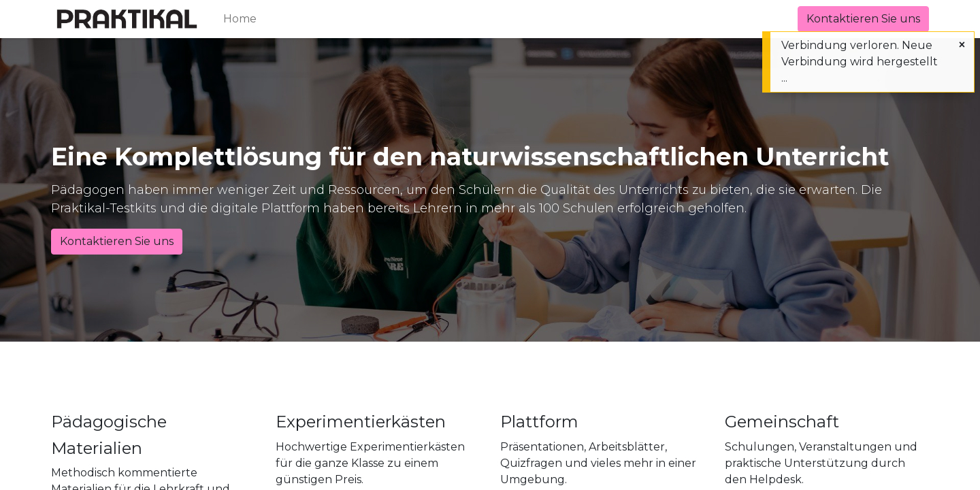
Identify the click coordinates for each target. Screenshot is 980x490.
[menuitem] (240, 19)
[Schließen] (962, 45)
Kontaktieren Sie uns (863, 19)
